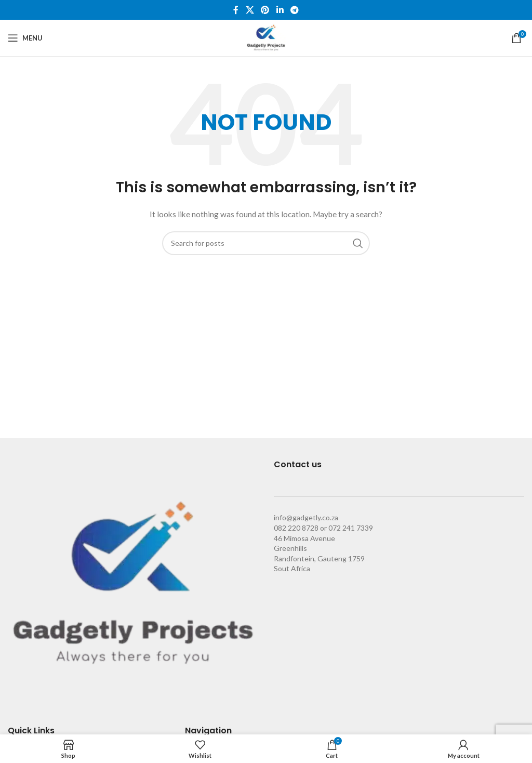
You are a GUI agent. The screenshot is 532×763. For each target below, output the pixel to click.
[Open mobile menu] (25, 38)
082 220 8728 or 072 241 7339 (323, 528)
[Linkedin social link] (280, 10)
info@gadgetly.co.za (306, 517)
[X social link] (250, 10)
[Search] (266, 243)
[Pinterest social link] (265, 10)
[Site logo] (266, 37)
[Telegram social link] (294, 10)
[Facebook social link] (236, 10)
